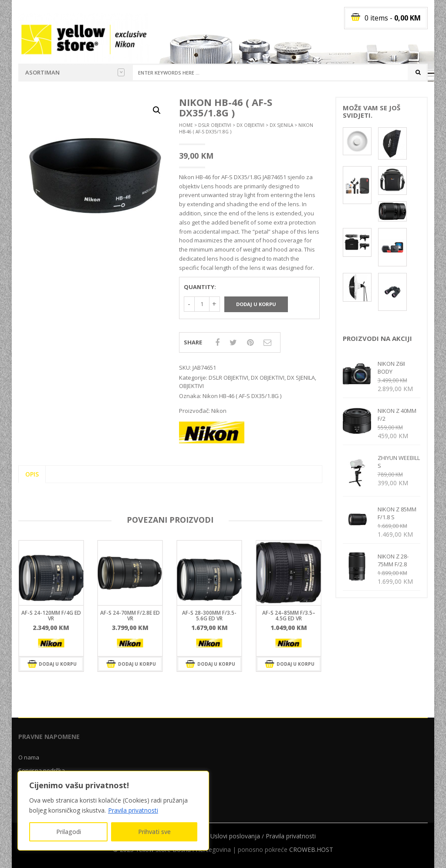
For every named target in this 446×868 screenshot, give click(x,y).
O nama (29, 757)
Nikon (219, 411)
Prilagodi (69, 832)
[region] (113, 811)
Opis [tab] (32, 474)
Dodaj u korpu (256, 304)
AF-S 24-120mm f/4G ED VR (51, 616)
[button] (157, 110)
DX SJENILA (281, 125)
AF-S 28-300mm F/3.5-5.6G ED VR (209, 616)
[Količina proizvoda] (202, 304)
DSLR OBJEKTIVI (215, 125)
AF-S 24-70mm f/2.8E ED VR (130, 616)
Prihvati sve (154, 832)
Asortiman (75, 72)
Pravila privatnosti (133, 810)
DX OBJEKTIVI (250, 125)
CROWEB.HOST (311, 849)
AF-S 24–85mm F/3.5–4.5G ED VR (289, 616)
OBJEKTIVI (191, 386)
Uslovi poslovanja (235, 836)
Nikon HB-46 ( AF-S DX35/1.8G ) (242, 396)
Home (186, 125)
